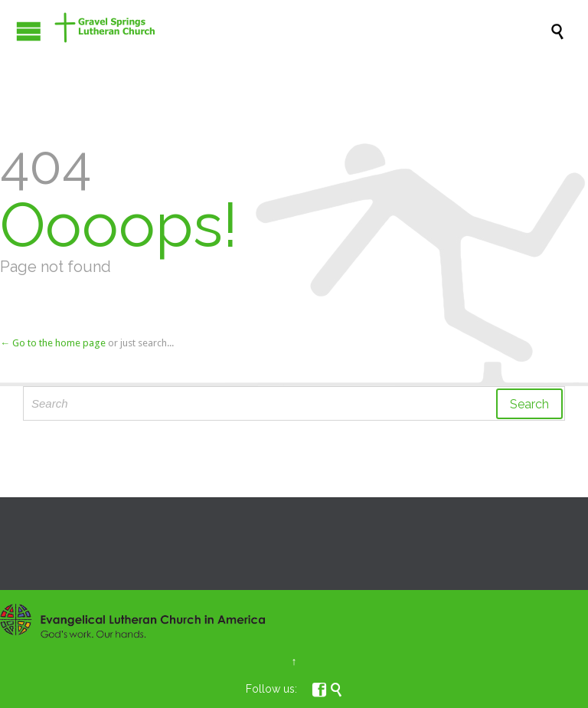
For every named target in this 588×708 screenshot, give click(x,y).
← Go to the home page (53, 343)
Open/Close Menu (29, 31)
